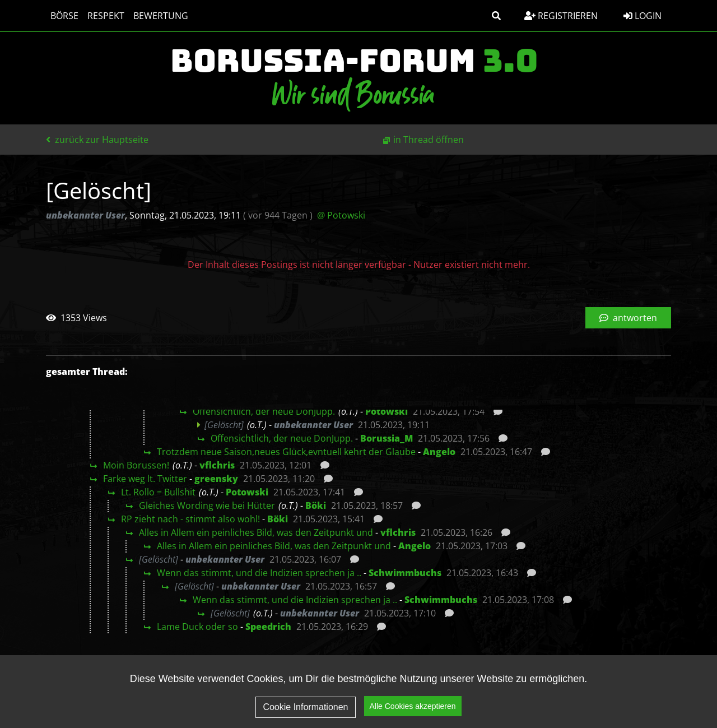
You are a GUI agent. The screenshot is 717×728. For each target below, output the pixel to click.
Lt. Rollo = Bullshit (158, 492)
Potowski (387, 411)
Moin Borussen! (136, 465)
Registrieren (561, 16)
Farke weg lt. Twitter (145, 479)
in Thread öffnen (429, 140)
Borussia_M (387, 438)
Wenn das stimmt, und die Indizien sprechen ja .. (259, 573)
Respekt (106, 16)
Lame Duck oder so (197, 627)
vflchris (217, 465)
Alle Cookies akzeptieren (413, 709)
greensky (216, 479)
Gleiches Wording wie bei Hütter (207, 506)
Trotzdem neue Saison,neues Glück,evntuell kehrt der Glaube (286, 452)
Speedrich (268, 627)
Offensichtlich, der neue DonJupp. (264, 411)
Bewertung (161, 16)
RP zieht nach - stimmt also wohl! (190, 519)
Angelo (439, 452)
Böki (316, 506)
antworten (628, 318)
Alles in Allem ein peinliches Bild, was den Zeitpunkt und (256, 532)
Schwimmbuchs (405, 573)
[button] (496, 16)
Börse (64, 16)
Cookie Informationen (305, 710)
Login (642, 16)
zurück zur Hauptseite (97, 140)
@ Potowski (341, 215)
